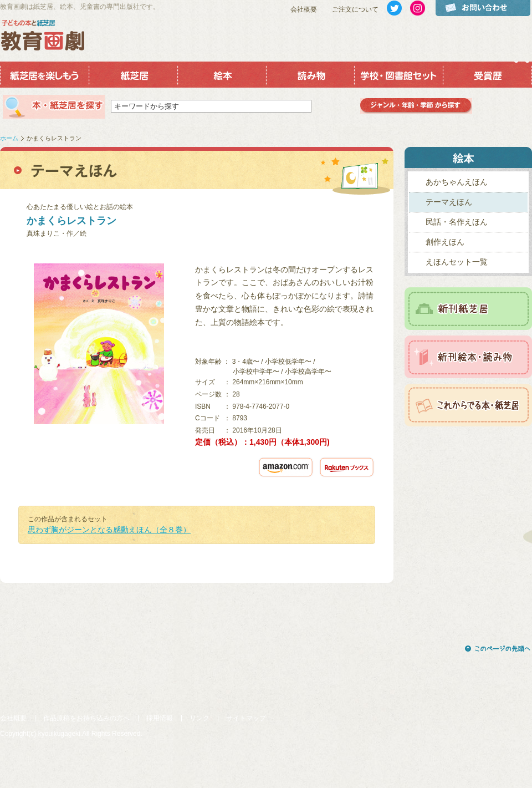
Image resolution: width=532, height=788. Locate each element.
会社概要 (304, 9)
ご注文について (355, 9)
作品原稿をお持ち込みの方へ (86, 718)
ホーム (9, 138)
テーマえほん (449, 202)
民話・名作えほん (457, 222)
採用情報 (160, 718)
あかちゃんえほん (457, 182)
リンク (199, 718)
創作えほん (445, 242)
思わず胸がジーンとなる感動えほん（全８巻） (109, 530)
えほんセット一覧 (457, 262)
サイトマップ (246, 718)
